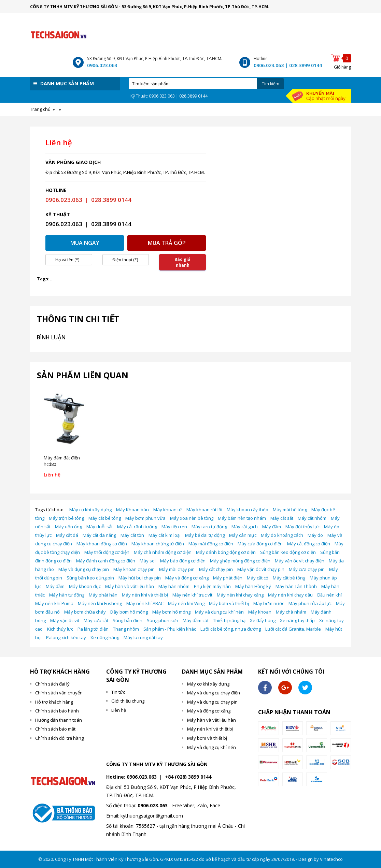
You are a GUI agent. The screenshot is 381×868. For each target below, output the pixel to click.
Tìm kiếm (271, 84)
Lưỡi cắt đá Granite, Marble (293, 629)
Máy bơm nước (269, 603)
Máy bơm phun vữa (145, 518)
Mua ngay (85, 243)
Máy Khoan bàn (132, 510)
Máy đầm (272, 527)
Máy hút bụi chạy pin (140, 578)
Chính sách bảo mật (55, 729)
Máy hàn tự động (67, 595)
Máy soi (148, 561)
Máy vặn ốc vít (65, 620)
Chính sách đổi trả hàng (59, 738)
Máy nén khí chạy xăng (240, 595)
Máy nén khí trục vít (192, 595)
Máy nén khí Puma (54, 603)
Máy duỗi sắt (100, 527)
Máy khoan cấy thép (248, 510)
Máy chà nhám (291, 612)
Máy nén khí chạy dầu (290, 595)
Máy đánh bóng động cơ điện (226, 552)
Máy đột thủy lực (302, 527)
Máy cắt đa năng (99, 535)
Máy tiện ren (174, 527)
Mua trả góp (167, 243)
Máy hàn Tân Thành (296, 586)
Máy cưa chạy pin (307, 569)
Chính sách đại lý (52, 684)
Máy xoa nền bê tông (192, 518)
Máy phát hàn (103, 595)
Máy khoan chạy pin (134, 569)
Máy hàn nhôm (174, 586)
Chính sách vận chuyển (59, 693)
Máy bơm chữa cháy (85, 612)
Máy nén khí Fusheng (100, 603)
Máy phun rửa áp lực (310, 603)
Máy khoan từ (168, 510)
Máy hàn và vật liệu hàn (130, 586)
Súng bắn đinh (128, 620)
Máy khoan (260, 612)
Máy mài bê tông (290, 510)
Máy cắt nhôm (312, 518)
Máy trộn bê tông (66, 518)
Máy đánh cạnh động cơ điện (106, 561)
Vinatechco (331, 859)
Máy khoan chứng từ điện (158, 544)
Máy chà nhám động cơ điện (163, 552)
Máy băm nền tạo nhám (242, 518)
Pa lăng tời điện (93, 629)
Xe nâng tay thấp (297, 620)
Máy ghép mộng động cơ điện (240, 561)
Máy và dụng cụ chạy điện (214, 693)
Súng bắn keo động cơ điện (288, 552)
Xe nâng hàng (105, 637)
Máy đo (315, 535)
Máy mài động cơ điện (211, 544)
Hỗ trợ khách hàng (54, 702)
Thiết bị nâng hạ (229, 620)
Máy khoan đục (85, 586)
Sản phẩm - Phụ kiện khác (170, 629)
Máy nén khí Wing (186, 603)
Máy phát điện (228, 578)
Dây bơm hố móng (129, 612)
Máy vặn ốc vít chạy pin (261, 569)
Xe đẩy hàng (263, 620)
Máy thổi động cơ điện (107, 552)
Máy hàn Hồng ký (253, 586)
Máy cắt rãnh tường (137, 527)
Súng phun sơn (163, 620)
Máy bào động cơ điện (183, 561)
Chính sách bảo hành (57, 711)
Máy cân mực (243, 535)
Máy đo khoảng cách (282, 535)
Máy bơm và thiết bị (229, 603)
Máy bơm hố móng (171, 612)
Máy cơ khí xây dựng (90, 510)
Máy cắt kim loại (165, 535)
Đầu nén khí (329, 595)
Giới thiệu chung (128, 701)
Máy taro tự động (209, 527)
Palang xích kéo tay (66, 637)
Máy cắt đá (67, 535)
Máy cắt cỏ (258, 578)
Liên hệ (119, 710)
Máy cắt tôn (132, 535)
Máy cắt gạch (245, 527)
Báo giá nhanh (182, 262)
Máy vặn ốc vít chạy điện (300, 561)
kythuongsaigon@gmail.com (152, 816)
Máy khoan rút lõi (204, 510)
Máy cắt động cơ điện (309, 544)
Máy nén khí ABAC (145, 603)
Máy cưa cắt (96, 620)
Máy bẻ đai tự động (205, 535)
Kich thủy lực (60, 629)
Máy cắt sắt (282, 518)
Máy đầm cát (196, 620)
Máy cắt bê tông (105, 518)
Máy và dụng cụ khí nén (219, 612)
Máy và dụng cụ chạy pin (84, 569)
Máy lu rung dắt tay (143, 637)
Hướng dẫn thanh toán (59, 720)
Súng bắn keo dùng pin (90, 578)
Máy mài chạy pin (177, 569)
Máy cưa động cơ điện (260, 544)
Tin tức (118, 692)
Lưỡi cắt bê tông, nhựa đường (231, 629)
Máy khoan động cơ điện (102, 544)
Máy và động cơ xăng (187, 578)
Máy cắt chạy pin (216, 569)
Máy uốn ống (68, 527)
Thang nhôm (126, 629)
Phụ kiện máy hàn (212, 586)
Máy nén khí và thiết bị (145, 595)
